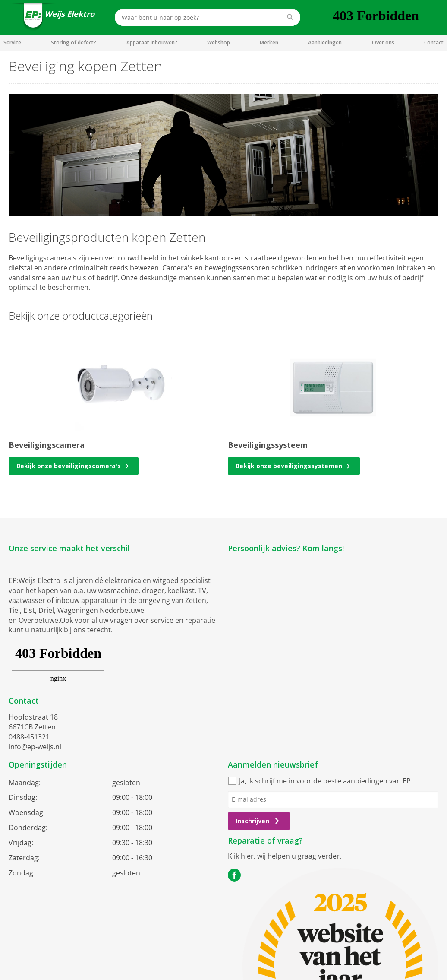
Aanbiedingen (325, 43)
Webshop (219, 43)
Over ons (383, 43)
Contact (434, 43)
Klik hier (241, 856)
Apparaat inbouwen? (152, 43)
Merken (269, 43)
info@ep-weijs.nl (35, 747)
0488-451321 (29, 737)
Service (12, 43)
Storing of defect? (74, 43)
